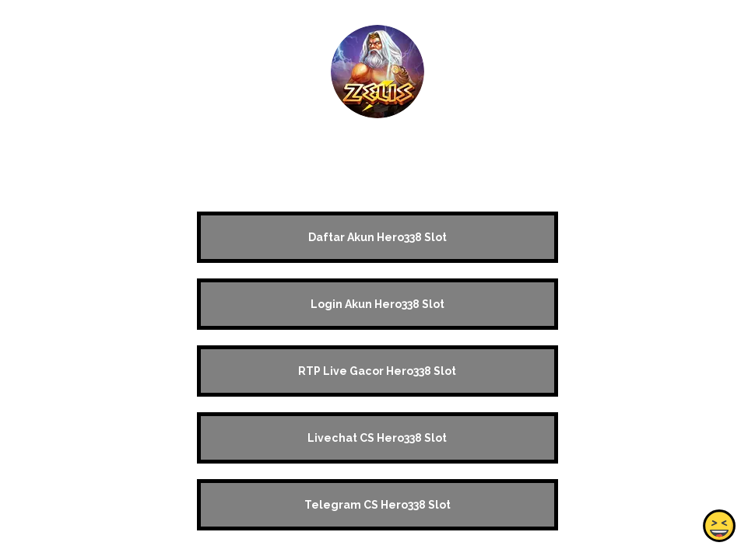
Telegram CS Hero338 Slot (377, 505)
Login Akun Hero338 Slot (377, 304)
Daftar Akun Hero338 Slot (377, 237)
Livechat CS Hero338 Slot (377, 438)
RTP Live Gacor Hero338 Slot (377, 371)
